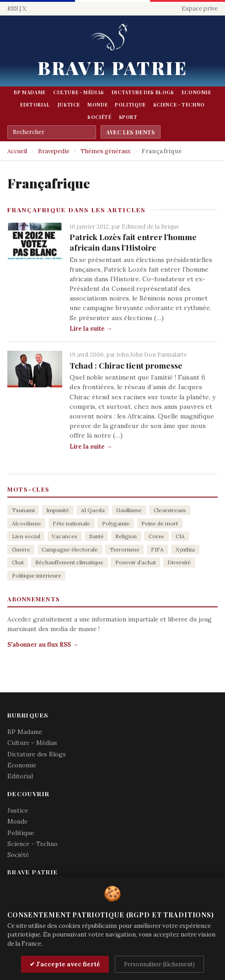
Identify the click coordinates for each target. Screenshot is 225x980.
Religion (126, 536)
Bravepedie (54, 151)
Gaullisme (129, 510)
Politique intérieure (37, 576)
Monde (97, 105)
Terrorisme (125, 549)
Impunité (58, 510)
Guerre (21, 549)
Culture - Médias (79, 92)
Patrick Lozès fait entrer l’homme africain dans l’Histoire (133, 242)
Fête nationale (71, 523)
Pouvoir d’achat (136, 562)
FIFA (157, 549)
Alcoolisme (27, 523)
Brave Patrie (112, 67)
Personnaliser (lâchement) (159, 964)
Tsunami (23, 510)
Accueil (17, 151)
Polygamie (116, 523)
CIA (180, 536)
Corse (156, 536)
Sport (128, 117)
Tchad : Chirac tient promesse (126, 365)
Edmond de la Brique (150, 226)
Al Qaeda (93, 510)
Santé (96, 536)
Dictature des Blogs (143, 92)
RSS (13, 8)
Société (99, 117)
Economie (196, 92)
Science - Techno (179, 105)
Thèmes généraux (106, 151)
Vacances (64, 536)
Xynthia (185, 549)
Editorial (35, 105)
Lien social (26, 536)
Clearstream (170, 510)
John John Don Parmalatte (152, 354)
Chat (18, 562)
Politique (130, 105)
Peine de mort (160, 523)
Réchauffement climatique (69, 562)
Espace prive (200, 8)
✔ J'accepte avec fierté (65, 964)
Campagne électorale (70, 549)
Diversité (179, 562)
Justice (69, 105)
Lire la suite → (91, 329)
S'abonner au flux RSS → (43, 645)
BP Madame (30, 92)
